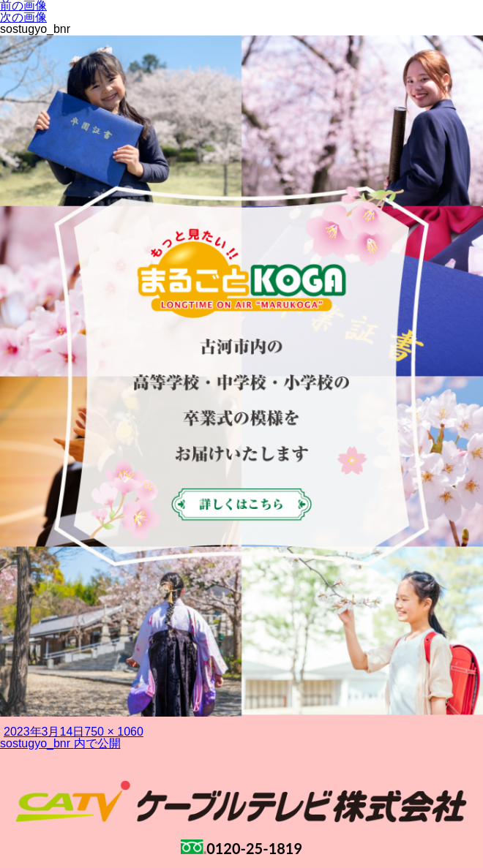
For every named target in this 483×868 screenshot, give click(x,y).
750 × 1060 (114, 732)
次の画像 (23, 17)
